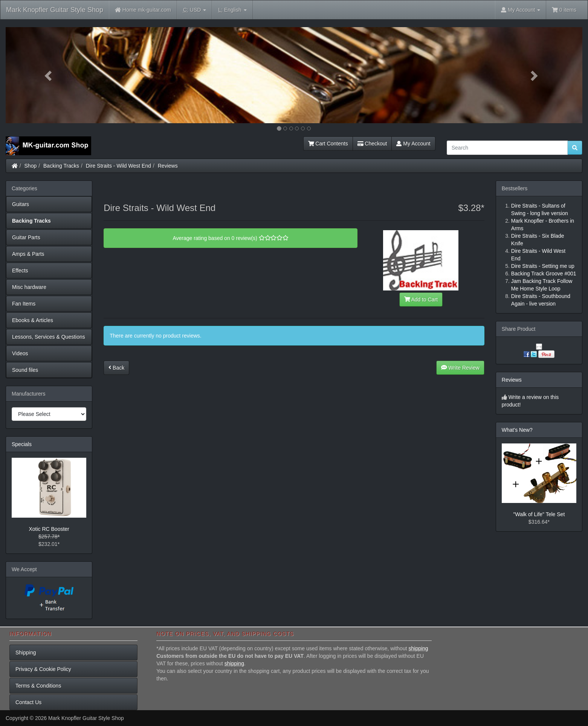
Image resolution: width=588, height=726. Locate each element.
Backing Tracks (61, 166)
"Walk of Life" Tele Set (539, 514)
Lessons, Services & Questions (49, 337)
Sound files (25, 370)
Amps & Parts (28, 254)
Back (116, 368)
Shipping (26, 653)
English (232, 10)
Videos (20, 353)
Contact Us (28, 702)
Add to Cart (421, 300)
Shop (31, 166)
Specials (22, 444)
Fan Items (24, 304)
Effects (20, 271)
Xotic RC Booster (49, 529)
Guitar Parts (26, 237)
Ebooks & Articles (33, 320)
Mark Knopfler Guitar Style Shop (55, 10)
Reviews (168, 166)
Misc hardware (29, 287)
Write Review (460, 368)
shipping (418, 648)
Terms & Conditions (38, 686)
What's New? (517, 430)
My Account (413, 144)
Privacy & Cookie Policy (43, 669)
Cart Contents (328, 144)
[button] (49, 75)
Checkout (372, 144)
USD (195, 10)
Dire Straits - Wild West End (118, 166)
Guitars (21, 204)
